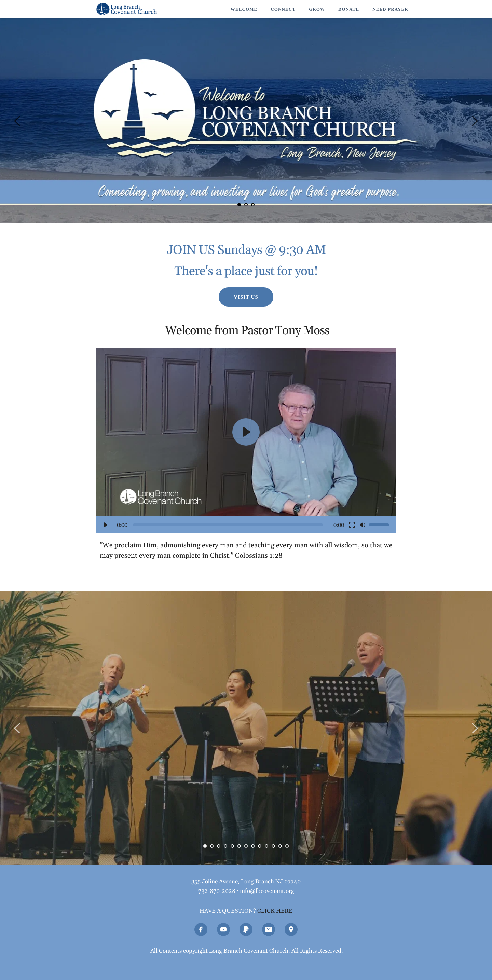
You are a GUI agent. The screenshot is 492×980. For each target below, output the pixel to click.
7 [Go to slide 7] (246, 846)
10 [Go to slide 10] (266, 846)
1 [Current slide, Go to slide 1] (239, 205)
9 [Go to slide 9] (260, 846)
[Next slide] (475, 121)
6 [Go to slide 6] (239, 846)
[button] (246, 440)
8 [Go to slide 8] (253, 846)
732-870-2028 (217, 891)
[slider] (228, 525)
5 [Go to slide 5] (232, 846)
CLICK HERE (275, 911)
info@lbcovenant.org (267, 891)
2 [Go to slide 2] (246, 205)
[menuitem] (244, 9)
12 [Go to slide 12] (280, 846)
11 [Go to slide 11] (273, 846)
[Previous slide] (17, 121)
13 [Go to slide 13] (287, 846)
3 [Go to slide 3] (253, 205)
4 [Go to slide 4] (225, 846)
